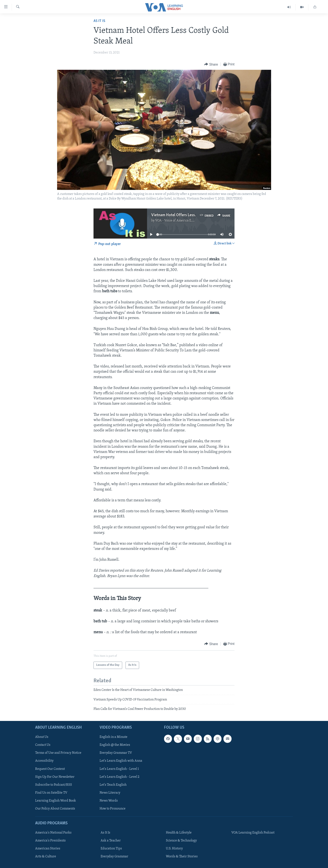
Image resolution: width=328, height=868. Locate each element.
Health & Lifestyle (179, 833)
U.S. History (174, 849)
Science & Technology (181, 841)
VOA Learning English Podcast (253, 833)
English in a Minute (113, 737)
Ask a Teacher (111, 841)
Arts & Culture (46, 857)
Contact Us (43, 745)
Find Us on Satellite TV (51, 793)
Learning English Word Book (56, 801)
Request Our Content (50, 769)
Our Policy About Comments (55, 808)
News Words (109, 801)
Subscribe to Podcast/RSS (54, 785)
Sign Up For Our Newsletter (55, 777)
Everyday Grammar (114, 857)
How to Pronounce (113, 808)
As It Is (99, 21)
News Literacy (110, 793)
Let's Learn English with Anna (121, 761)
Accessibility (44, 761)
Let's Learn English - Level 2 (119, 777)
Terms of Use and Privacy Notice (58, 753)
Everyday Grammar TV (116, 753)
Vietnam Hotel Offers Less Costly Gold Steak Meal (193, 215)
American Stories (48, 849)
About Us (42, 737)
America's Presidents (50, 841)
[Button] (211, 64)
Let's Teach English (113, 785)
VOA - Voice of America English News (182, 221)
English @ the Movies (115, 745)
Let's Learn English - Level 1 (119, 769)
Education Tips (111, 849)
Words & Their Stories (182, 857)
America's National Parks (53, 833)
